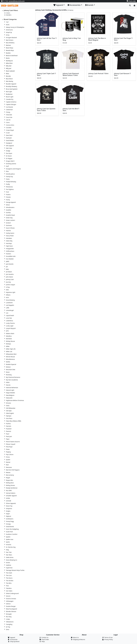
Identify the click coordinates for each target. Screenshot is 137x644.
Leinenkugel (10, 310)
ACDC (8, 25)
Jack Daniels (10, 264)
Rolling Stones (10, 485)
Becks (8, 58)
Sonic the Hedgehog (12, 529)
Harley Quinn (10, 233)
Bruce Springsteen (12, 89)
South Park (9, 532)
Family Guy (9, 176)
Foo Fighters (10, 189)
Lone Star (9, 318)
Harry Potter (10, 236)
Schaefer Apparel (11, 496)
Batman (8, 45)
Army (8, 35)
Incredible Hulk (11, 256)
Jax (7, 267)
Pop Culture (10, 454)
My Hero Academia (12, 380)
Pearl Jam (9, 436)
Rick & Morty (10, 475)
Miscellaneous (10, 359)
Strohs (8, 563)
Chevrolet (9, 115)
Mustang (9, 375)
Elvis (7, 171)
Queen (8, 460)
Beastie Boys (10, 50)
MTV (7, 331)
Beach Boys (10, 48)
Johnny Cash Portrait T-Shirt (98, 73)
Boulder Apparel (11, 84)
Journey (8, 282)
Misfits (8, 362)
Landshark (9, 303)
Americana (9, 30)
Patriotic (9, 426)
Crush (8, 133)
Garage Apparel (11, 202)
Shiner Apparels (11, 503)
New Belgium (10, 395)
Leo (7, 313)
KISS (7, 290)
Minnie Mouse (10, 357)
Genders (9, 15)
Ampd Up (9, 32)
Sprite (8, 542)
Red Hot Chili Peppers (13, 470)
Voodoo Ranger (11, 606)
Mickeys (8, 344)
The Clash (9, 573)
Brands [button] (89, 5)
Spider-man (10, 539)
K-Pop (8, 287)
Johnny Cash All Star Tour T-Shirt (47, 39)
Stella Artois (10, 557)
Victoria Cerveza (11, 599)
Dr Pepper (9, 158)
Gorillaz (8, 213)
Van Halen (9, 591)
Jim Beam (9, 272)
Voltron (8, 604)
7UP (7, 22)
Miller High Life (11, 349)
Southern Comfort (12, 534)
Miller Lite (9, 352)
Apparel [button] (58, 5)
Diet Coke (9, 148)
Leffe (8, 308)
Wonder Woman (11, 611)
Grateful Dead (10, 215)
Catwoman (9, 110)
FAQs (43, 641)
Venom (8, 596)
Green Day (9, 218)
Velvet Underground (12, 593)
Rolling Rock (10, 483)
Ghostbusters (10, 207)
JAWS (8, 261)
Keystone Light (11, 292)
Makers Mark (10, 333)
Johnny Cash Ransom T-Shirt (123, 74)
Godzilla (9, 210)
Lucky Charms (10, 323)
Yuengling (9, 624)
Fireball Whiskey (11, 182)
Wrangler (9, 614)
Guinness (9, 225)
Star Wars (9, 555)
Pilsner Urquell (11, 444)
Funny (8, 200)
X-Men (8, 619)
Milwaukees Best (11, 354)
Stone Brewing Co (12, 560)
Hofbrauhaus (10, 251)
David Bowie (10, 140)
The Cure (9, 575)
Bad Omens (10, 40)
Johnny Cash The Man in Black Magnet (97, 39)
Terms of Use (108, 637)
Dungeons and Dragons (13, 169)
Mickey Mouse (10, 341)
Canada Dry (10, 99)
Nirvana (8, 403)
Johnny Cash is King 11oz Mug (72, 39)
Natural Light (10, 390)
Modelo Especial (11, 364)
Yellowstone (10, 622)
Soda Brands (10, 527)
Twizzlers (9, 588)
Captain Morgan (11, 104)
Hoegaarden (10, 249)
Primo (8, 457)
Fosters (8, 195)
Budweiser (9, 94)
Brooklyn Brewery (12, 86)
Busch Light (10, 97)
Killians (8, 295)
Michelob (9, 339)
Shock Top (9, 506)
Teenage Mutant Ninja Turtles (15, 570)
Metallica (9, 336)
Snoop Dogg (10, 521)
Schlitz (8, 498)
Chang (8, 112)
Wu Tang (9, 617)
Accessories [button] (74, 5)
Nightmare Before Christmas (15, 400)
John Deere (9, 277)
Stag (7, 550)
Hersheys (9, 243)
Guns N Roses (10, 228)
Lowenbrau (10, 321)
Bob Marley (10, 81)
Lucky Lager (10, 326)
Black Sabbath (10, 71)
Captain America (11, 102)
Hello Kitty (9, 241)
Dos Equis (9, 153)
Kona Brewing (10, 300)
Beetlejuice (9, 61)
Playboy (8, 452)
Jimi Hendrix (10, 274)
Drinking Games (11, 164)
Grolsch (8, 223)
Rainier (8, 462)
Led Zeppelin (10, 305)
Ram (7, 465)
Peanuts (9, 431)
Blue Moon (9, 79)
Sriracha (9, 545)
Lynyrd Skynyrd (11, 328)
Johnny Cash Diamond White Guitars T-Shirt (71, 74)
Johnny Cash (10, 279)
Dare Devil (9, 135)
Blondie (8, 76)
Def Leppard (10, 146)
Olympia (9, 416)
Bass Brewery (10, 43)
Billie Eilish (9, 63)
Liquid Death (10, 315)
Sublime (9, 565)
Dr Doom (9, 156)
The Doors (9, 578)
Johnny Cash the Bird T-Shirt (71, 110)
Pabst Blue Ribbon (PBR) (14, 421)
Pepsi (8, 439)
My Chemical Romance (13, 377)
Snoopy (8, 524)
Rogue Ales (9, 480)
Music (8, 372)
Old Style (9, 411)
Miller (8, 346)
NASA (8, 382)
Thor (7, 586)
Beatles (8, 53)
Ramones (9, 467)
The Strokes (10, 581)
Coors (8, 122)
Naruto (8, 385)
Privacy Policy (109, 639)
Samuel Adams (11, 493)
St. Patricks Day (11, 547)
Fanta (8, 179)
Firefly (8, 184)
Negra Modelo (10, 393)
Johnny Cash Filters (11, 10)
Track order (132, 1)
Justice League (10, 285)
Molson (8, 367)
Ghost (8, 205)
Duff (7, 166)
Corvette (9, 128)
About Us (76, 637)
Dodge (8, 151)
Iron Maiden (10, 259)
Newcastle (9, 398)
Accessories (14, 639)
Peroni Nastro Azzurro (13, 442)
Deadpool (9, 143)
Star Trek (9, 552)
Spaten (8, 537)
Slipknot (9, 516)
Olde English (10, 413)
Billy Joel (9, 68)
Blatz (8, 74)
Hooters (9, 254)
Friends (8, 197)
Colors (8, 13)
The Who (9, 583)
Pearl (8, 434)
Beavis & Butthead (12, 56)
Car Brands (9, 107)
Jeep (7, 269)
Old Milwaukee (11, 408)
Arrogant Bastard (11, 38)
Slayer (8, 514)
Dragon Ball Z (10, 161)
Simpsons (9, 508)
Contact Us (45, 637)
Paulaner (9, 429)
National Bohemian (12, 388)
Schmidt (9, 501)
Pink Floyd (9, 447)
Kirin (7, 297)
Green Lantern (11, 220)
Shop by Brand (15, 641)
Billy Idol (9, 66)
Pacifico (8, 424)
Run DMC (9, 490)
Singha (8, 511)
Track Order (45, 639)
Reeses (8, 472)
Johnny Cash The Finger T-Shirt (123, 39)
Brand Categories (10, 19)
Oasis (8, 406)
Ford (7, 192)
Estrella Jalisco (10, 174)
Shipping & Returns (79, 639)
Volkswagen (10, 601)
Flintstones (9, 187)
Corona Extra (10, 125)
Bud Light (9, 92)
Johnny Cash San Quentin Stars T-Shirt (46, 110)
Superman (9, 568)
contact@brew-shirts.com (17, 1)
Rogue (8, 478)
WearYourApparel (11, 609)
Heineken (9, 238)
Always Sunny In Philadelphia (15, 27)
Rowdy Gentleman (12, 488)
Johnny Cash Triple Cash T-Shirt (47, 74)
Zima (8, 629)
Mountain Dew (11, 370)
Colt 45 (8, 120)
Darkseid (9, 138)
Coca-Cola (9, 117)
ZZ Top (8, 627)
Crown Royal (10, 130)
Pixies (8, 449)
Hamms (8, 231)
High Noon (9, 246)
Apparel (13, 637)
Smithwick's (10, 519)
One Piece (9, 418)
